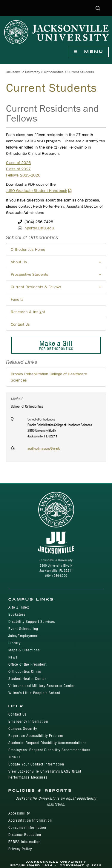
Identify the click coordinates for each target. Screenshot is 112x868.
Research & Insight (28, 312)
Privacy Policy (20, 849)
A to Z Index (19, 607)
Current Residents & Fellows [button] (58, 289)
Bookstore (17, 614)
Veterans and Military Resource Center (42, 686)
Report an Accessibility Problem (36, 736)
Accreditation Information (30, 820)
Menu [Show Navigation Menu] (89, 52)
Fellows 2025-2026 (23, 175)
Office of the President (27, 664)
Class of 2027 (18, 169)
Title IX (15, 757)
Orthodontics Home (28, 249)
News (13, 657)
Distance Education (25, 835)
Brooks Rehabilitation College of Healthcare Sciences (49, 377)
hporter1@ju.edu (39, 228)
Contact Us (20, 324)
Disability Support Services (32, 622)
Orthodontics (54, 72)
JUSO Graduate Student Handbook (37, 190)
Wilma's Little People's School (34, 693)
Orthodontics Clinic (25, 671)
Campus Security (23, 728)
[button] (98, 9)
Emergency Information (28, 721)
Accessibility (19, 813)
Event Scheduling (23, 629)
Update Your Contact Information (36, 764)
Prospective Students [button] (58, 276)
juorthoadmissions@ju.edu (44, 448)
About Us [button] (58, 264)
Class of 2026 (18, 163)
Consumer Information (27, 827)
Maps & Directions (24, 650)
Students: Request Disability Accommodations (47, 743)
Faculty (17, 299)
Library (14, 643)
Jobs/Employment (23, 636)
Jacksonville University (23, 72)
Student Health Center (27, 679)
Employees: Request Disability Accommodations (49, 750)
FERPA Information (24, 842)
